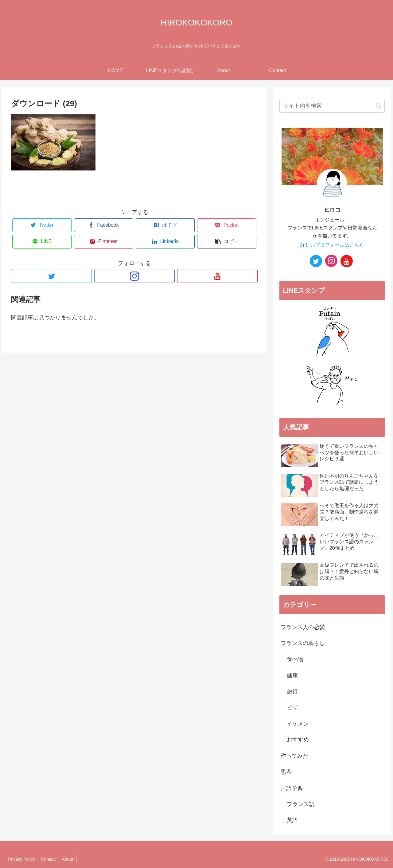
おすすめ (298, 740)
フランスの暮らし (303, 643)
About (68, 859)
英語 (292, 820)
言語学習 (292, 788)
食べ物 (295, 659)
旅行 (292, 691)
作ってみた (294, 756)
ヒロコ (332, 210)
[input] (332, 106)
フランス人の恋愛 (303, 627)
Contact (49, 859)
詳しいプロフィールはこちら (332, 245)
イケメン (298, 724)
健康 (292, 675)
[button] (378, 106)
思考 (286, 772)
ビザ (292, 708)
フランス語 (301, 804)
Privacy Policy (22, 859)
